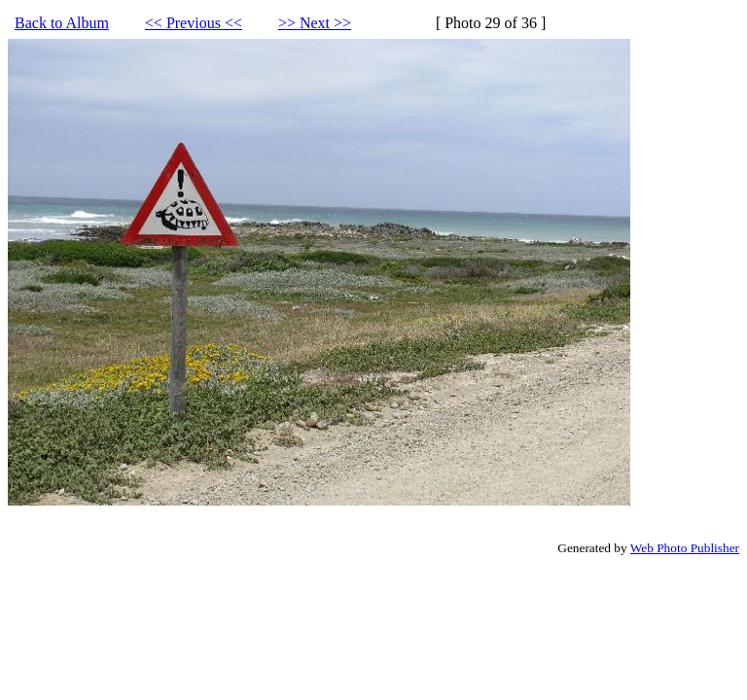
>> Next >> (315, 23)
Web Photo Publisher (685, 548)
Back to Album (62, 23)
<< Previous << (194, 23)
